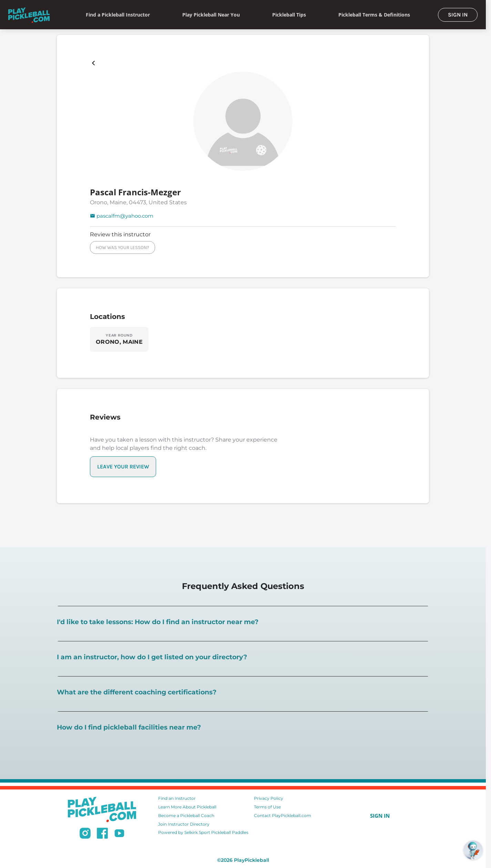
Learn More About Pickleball (187, 807)
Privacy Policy (269, 798)
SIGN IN (458, 15)
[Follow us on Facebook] (102, 834)
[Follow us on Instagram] (85, 834)
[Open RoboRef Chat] (473, 850)
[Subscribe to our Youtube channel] (119, 834)
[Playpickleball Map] (95, 63)
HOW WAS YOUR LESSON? (122, 247)
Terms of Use (267, 807)
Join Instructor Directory (184, 824)
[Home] (29, 15)
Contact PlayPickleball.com (283, 815)
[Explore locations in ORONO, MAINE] (119, 339)
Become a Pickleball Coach (186, 815)
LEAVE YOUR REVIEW (123, 467)
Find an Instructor (177, 798)
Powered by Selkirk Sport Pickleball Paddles (203, 832)
